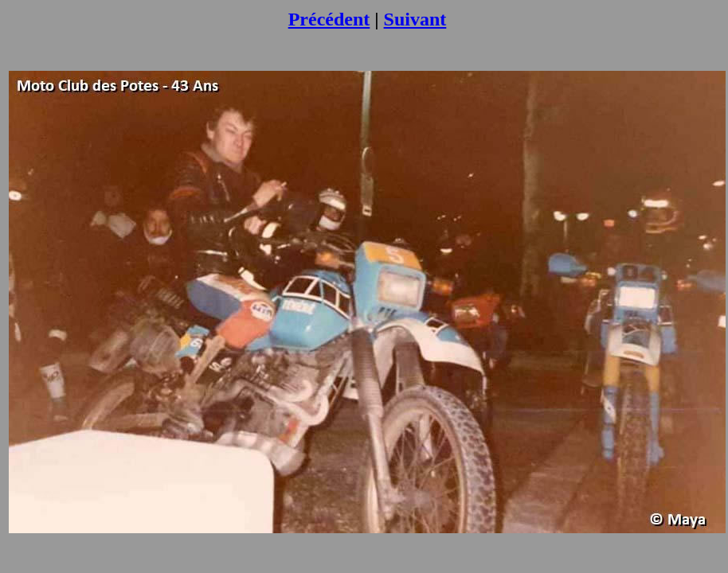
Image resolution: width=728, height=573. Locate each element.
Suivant (415, 19)
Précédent (329, 19)
